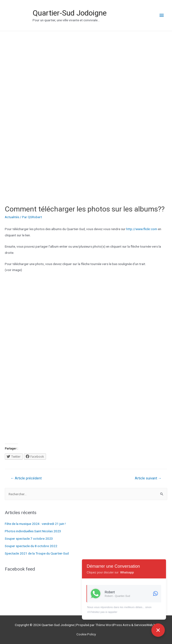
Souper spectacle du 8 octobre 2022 (31, 546)
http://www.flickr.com (142, 229)
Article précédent (26, 478)
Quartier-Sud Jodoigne (70, 13)
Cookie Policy (86, 634)
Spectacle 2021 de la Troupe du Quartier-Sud (37, 553)
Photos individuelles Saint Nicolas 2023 (33, 531)
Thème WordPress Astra (113, 625)
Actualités (12, 217)
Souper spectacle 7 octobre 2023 (29, 539)
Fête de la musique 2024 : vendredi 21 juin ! (35, 524)
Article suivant (148, 478)
